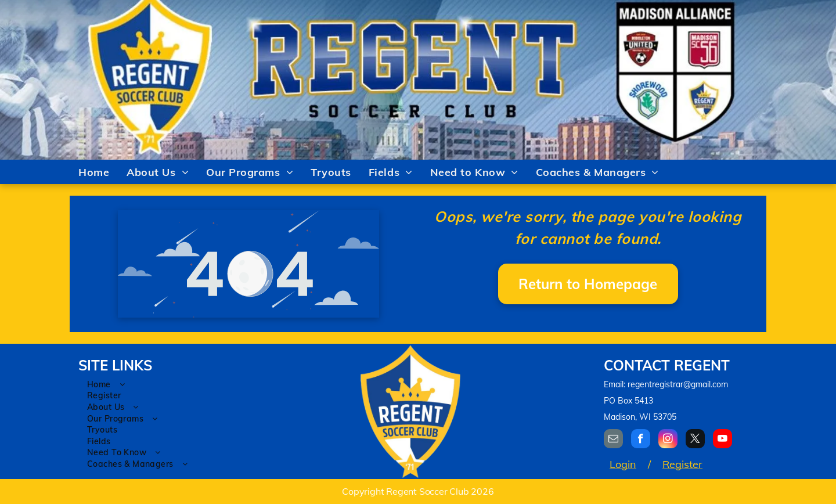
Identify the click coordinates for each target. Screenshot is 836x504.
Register (682, 464)
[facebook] (641, 440)
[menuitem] (94, 172)
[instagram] (668, 440)
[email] (613, 440)
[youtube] (723, 440)
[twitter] (695, 440)
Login (623, 464)
